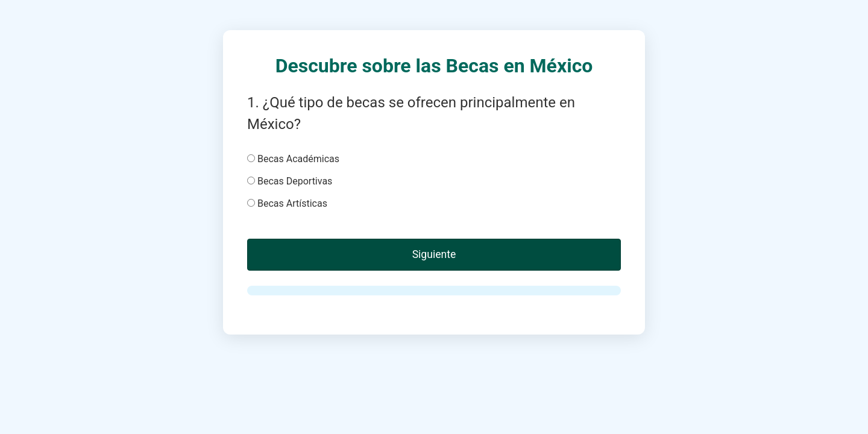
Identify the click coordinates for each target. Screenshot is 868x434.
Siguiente (434, 254)
